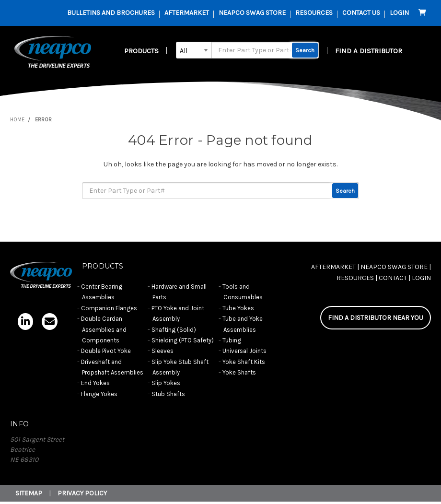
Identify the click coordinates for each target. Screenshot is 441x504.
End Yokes (95, 383)
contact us (361, 13)
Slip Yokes (166, 383)
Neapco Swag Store (252, 13)
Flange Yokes (99, 394)
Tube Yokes (238, 308)
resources (314, 13)
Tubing (232, 340)
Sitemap (29, 493)
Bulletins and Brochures (111, 13)
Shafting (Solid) (174, 330)
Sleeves (162, 351)
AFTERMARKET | (335, 267)
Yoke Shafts (239, 372)
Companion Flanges (109, 308)
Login (399, 13)
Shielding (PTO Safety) (183, 340)
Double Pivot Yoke (106, 351)
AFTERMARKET (187, 13)
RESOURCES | (357, 278)
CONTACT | (395, 278)
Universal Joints (244, 351)
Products (141, 51)
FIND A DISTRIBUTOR (369, 51)
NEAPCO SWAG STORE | (396, 267)
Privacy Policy (82, 493)
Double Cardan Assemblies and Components (104, 329)
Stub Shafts (168, 394)
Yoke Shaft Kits (244, 362)
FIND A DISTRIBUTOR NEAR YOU (376, 318)
